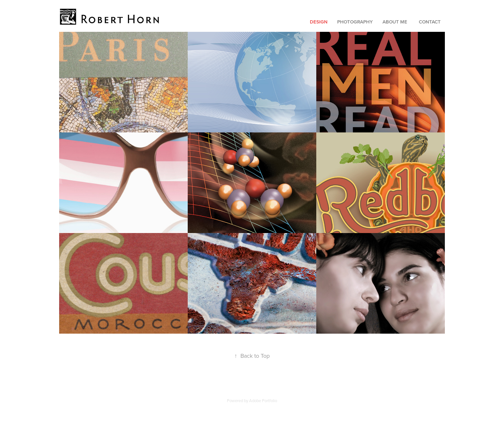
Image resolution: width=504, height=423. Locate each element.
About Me (395, 22)
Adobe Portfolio (263, 401)
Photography (355, 22)
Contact (430, 22)
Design (319, 22)
